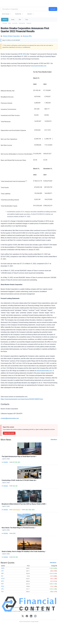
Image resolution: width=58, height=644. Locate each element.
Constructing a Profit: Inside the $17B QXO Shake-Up (19, 480)
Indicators (30, 14)
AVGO (27, 510)
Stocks (13, 20)
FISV (16, 462)
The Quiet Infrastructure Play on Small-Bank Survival (19, 456)
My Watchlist (18, 14)
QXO (16, 486)
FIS (14, 462)
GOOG (3, 579)
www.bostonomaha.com (38, 66)
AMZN (3, 568)
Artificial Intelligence (17, 510)
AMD (2, 573)
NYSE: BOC (22, 54)
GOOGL (30, 510)
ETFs (20, 20)
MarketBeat (6, 462)
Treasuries (29, 23)
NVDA (3, 586)
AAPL (2, 571)
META (33, 510)
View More (53, 440)
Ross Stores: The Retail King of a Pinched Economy (19, 528)
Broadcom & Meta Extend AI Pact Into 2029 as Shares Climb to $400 (24, 504)
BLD (14, 486)
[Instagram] (35, 616)
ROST (14, 533)
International (22, 23)
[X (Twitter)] (23, 616)
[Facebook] (27, 616)
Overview (5, 23)
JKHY (19, 462)
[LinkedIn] (31, 616)
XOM (17, 557)
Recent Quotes (6, 14)
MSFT (2, 584)
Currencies (15, 23)
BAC (2, 576)
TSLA (2, 591)
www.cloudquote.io (42, 607)
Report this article (9, 433)
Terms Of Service (45, 611)
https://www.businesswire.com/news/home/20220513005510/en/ (22, 399)
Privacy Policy (34, 611)
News (10, 23)
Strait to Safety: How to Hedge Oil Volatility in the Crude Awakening (24, 551)
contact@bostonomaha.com (10, 418)
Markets (5, 20)
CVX (14, 557)
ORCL (3, 589)
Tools (27, 20)
